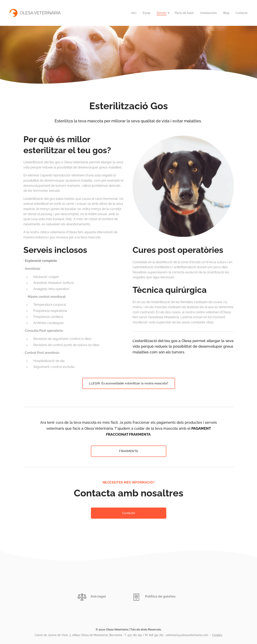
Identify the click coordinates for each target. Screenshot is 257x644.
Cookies (217, 635)
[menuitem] (128, 13)
